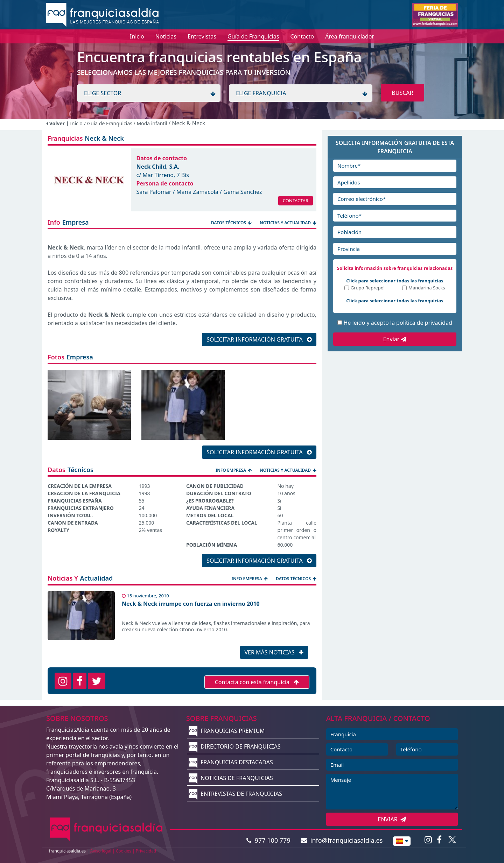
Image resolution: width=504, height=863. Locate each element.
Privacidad (146, 851)
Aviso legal (101, 851)
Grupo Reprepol (368, 288)
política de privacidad (424, 323)
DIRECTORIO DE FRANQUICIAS (235, 746)
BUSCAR (402, 93)
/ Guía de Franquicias (109, 123)
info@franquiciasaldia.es (342, 840)
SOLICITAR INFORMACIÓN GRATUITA (259, 339)
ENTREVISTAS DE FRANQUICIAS (235, 794)
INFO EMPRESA (234, 470)
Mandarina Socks (427, 288)
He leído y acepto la (398, 323)
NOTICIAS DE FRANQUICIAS (231, 778)
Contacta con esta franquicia (257, 682)
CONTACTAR (296, 201)
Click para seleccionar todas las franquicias (395, 281)
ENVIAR (392, 819)
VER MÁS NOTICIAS (274, 652)
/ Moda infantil (151, 123)
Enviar (395, 339)
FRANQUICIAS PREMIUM (227, 731)
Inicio (76, 123)
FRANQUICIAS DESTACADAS (231, 762)
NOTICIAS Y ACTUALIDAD (288, 223)
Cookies (124, 851)
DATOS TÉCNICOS (232, 223)
